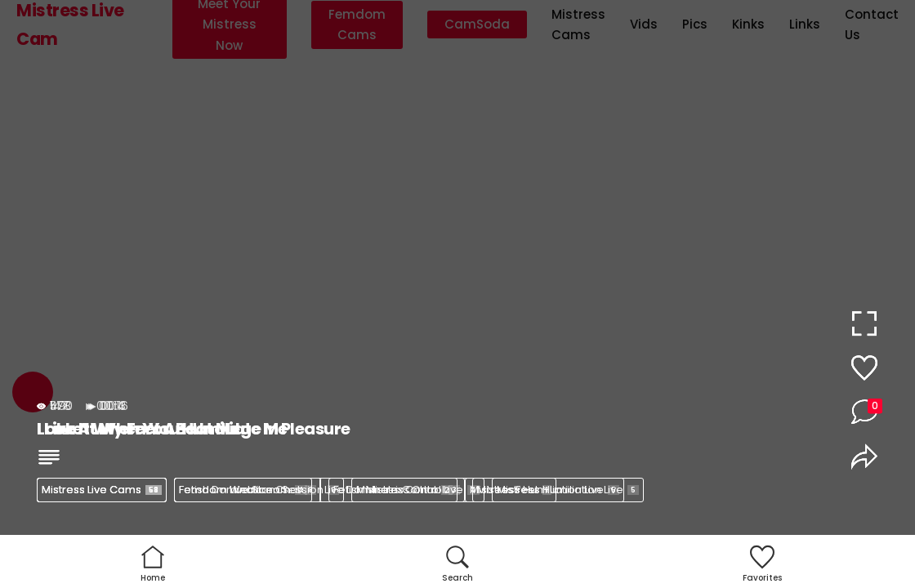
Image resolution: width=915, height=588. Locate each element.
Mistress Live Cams (102, 490)
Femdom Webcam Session (259, 490)
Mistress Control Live (418, 490)
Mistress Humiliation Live (568, 490)
